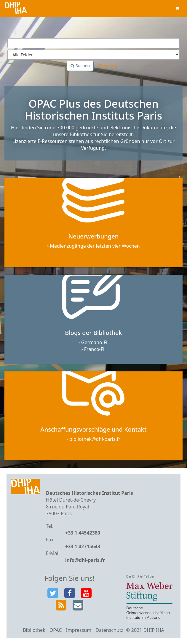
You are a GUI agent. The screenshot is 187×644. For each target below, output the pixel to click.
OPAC (56, 630)
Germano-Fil (95, 342)
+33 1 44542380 (83, 533)
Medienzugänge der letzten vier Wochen (95, 246)
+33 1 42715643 (83, 546)
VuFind (16, 9)
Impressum (79, 630)
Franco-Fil (95, 349)
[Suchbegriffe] (93, 43)
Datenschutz (109, 630)
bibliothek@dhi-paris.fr (95, 439)
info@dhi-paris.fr (85, 560)
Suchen (80, 66)
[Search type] (93, 55)
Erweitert (108, 66)
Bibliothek (34, 630)
